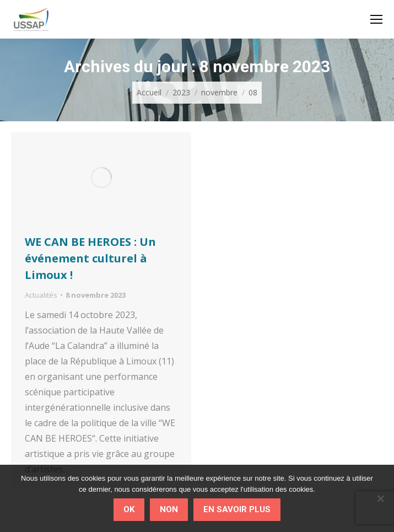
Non (169, 509)
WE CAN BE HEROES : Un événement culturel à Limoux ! (90, 258)
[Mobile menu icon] (376, 19)
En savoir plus (237, 509)
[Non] (380, 498)
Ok (129, 509)
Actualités (41, 295)
